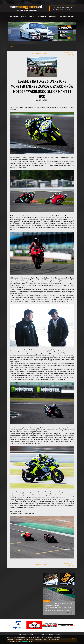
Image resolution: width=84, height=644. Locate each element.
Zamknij (70, 55)
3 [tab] (47, 632)
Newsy (32, 16)
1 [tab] (69, 38)
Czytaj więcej (68, 613)
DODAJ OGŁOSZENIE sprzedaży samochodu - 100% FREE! (63, 8)
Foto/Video (41, 16)
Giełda (24, 16)
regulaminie (25, 641)
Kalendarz (14, 16)
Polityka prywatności (55, 635)
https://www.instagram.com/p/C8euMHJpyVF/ (22, 513)
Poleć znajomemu (69, 53)
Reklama (31, 635)
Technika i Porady (67, 16)
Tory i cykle (53, 16)
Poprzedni (37, 54)
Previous (10, 32)
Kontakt (23, 635)
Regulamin (40, 635)
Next (74, 32)
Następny (48, 54)
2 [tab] (73, 38)
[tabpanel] (42, 32)
